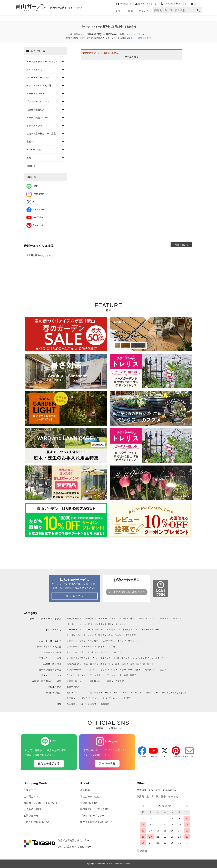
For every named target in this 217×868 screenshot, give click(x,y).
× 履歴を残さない (181, 245)
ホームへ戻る (132, 57)
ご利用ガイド (31, 797)
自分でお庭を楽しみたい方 (73, 840)
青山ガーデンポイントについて (41, 803)
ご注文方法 (30, 790)
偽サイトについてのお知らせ (96, 822)
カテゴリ (118, 11)
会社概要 (85, 790)
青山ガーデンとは (90, 797)
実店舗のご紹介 (89, 803)
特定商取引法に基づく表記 (95, 809)
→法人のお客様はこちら (37, 822)
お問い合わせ (31, 816)
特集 (131, 11)
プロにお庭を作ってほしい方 (75, 847)
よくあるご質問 (32, 809)
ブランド (143, 11)
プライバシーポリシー (92, 816)
